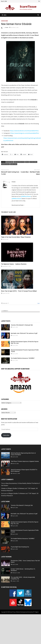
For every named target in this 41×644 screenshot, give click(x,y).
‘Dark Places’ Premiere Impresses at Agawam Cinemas (25, 461)
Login (38, 303)
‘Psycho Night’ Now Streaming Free (20, 547)
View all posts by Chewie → (18, 205)
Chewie (7, 27)
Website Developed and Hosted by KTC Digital (27, 612)
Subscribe (6, 435)
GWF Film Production (19, 162)
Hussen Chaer (10, 162)
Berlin (27, 162)
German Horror (5, 164)
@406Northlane (26, 196)
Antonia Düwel (33, 162)
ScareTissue (28, 6)
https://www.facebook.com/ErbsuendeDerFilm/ (24, 131)
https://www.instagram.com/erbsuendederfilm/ (25, 133)
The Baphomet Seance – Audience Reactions (14, 264)
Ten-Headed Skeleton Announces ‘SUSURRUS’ (23, 358)
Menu (4, 15)
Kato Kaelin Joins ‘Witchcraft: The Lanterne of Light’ (24, 333)
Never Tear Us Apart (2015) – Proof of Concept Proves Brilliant (19, 291)
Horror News (5, 21)
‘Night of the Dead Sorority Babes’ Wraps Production (16, 237)
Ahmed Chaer (14, 164)
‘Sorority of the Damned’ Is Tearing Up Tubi (22, 325)
